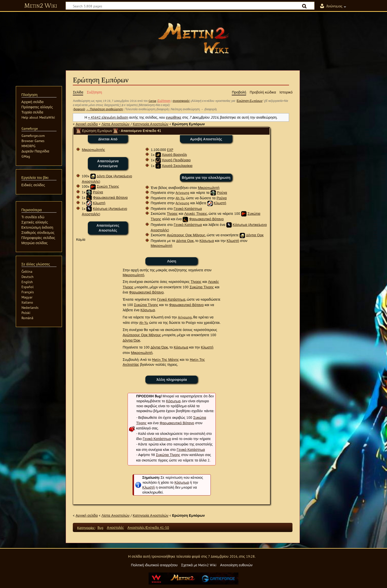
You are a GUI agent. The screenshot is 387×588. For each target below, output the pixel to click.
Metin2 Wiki (41, 6)
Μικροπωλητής (93, 150)
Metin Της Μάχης (165, 359)
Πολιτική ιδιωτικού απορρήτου (154, 565)
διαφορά (79, 109)
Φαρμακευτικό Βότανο (206, 219)
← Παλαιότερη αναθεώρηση (105, 109)
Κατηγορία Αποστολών (151, 124)
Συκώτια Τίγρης (202, 287)
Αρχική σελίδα (87, 124)
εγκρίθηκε (174, 117)
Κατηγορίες (86, 527)
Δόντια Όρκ (131, 340)
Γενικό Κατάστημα (188, 209)
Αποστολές (115, 527)
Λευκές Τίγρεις (196, 213)
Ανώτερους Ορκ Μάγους (186, 235)
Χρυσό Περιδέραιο (176, 160)
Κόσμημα (207, 241)
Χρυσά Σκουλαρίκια (177, 166)
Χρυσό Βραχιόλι (174, 155)
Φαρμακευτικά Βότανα (110, 197)
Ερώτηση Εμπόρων (250, 101)
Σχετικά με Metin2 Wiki (199, 565)
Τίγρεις (172, 213)
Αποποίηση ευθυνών (236, 565)
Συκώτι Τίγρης (108, 186)
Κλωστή (99, 203)
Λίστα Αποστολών (116, 124)
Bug (100, 527)
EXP (170, 150)
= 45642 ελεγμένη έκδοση (108, 117)
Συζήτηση (164, 101)
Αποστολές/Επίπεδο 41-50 (148, 527)
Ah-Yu (180, 198)
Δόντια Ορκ (255, 235)
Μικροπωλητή (209, 188)
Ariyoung (182, 193)
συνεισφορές (181, 101)
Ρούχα (98, 192)
